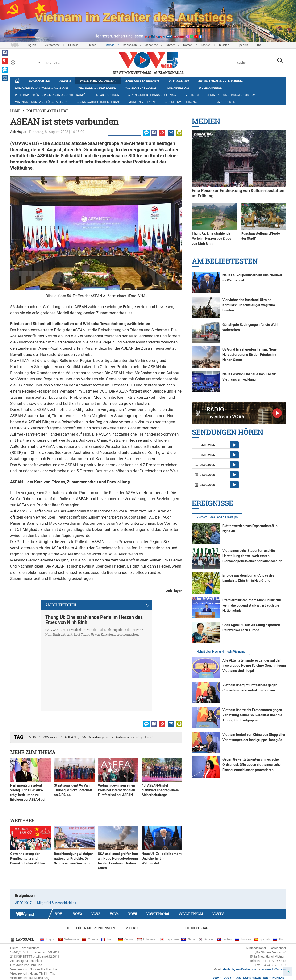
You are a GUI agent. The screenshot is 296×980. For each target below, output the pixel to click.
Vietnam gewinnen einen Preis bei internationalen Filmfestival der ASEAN (117, 790)
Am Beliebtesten (225, 261)
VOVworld (50, 737)
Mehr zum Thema (33, 752)
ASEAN (70, 737)
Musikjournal (210, 88)
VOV (33, 737)
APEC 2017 (23, 903)
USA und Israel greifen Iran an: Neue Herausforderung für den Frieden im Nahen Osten (250, 355)
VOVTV (218, 914)
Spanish (243, 45)
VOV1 (59, 914)
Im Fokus (132, 928)
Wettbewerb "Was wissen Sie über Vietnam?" (50, 95)
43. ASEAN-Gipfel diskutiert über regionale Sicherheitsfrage (160, 790)
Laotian (206, 45)
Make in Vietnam (142, 102)
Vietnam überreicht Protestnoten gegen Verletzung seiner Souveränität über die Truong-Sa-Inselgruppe (252, 715)
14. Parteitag (179, 80)
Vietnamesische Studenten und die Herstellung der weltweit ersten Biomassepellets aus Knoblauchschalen (252, 556)
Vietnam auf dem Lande (97, 88)
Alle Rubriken (221, 102)
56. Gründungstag (96, 737)
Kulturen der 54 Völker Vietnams (42, 88)
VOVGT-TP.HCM (191, 914)
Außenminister (127, 737)
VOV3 (96, 914)
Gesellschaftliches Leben (98, 102)
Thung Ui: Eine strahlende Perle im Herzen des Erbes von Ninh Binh (94, 620)
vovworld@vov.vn (274, 969)
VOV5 (132, 914)
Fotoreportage (107, 95)
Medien (65, 80)
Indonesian (130, 45)
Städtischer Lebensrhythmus (152, 95)
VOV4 (114, 914)
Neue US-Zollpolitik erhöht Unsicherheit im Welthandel (162, 859)
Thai (259, 45)
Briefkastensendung (142, 80)
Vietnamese (52, 45)
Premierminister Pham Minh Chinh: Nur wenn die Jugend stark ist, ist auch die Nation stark (252, 605)
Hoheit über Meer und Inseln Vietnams (221, 652)
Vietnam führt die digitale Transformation (221, 95)
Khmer (171, 45)
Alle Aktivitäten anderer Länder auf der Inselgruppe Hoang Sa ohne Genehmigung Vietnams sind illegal (254, 666)
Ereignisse (213, 503)
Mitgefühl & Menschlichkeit (57, 903)
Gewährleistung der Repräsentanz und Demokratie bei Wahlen (28, 859)
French (92, 45)
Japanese (152, 45)
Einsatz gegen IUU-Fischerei (221, 80)
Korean (188, 45)
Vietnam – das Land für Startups (217, 517)
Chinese (74, 45)
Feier (149, 737)
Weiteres (22, 821)
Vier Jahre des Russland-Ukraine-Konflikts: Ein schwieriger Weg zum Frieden (249, 305)
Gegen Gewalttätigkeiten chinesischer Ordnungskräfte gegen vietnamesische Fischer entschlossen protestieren (252, 765)
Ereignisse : (25, 896)
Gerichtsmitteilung (181, 102)
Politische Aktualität (98, 80)
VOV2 (77, 914)
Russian (224, 45)
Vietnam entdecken (141, 88)
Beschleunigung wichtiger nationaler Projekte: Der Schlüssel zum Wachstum (73, 859)
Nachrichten (40, 80)
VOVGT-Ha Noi (158, 914)
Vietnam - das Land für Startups (41, 102)
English (31, 45)
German (110, 45)
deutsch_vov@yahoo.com (241, 969)
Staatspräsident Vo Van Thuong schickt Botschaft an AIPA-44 (73, 790)
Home (15, 111)
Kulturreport (178, 88)
